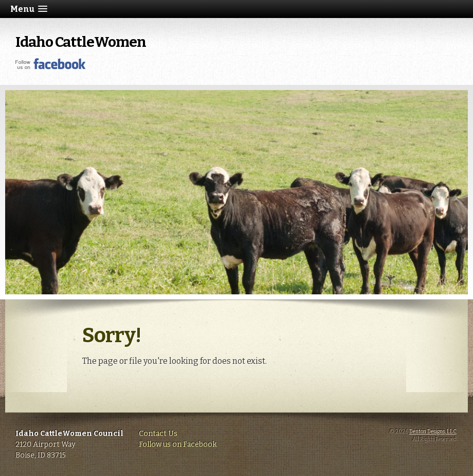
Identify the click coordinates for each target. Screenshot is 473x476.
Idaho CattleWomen (81, 42)
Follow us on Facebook (178, 444)
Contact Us (158, 434)
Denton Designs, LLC (433, 432)
